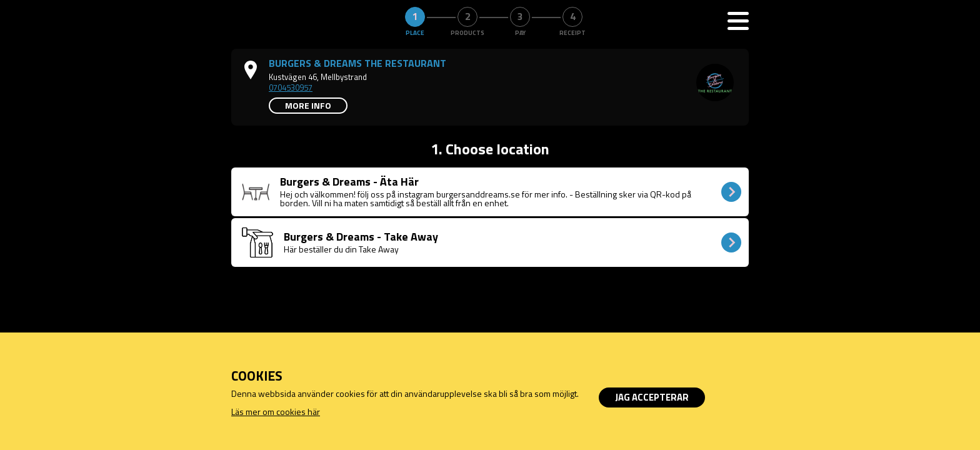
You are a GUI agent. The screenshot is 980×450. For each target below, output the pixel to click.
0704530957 (291, 87)
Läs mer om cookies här (276, 412)
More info (308, 105)
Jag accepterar (652, 397)
